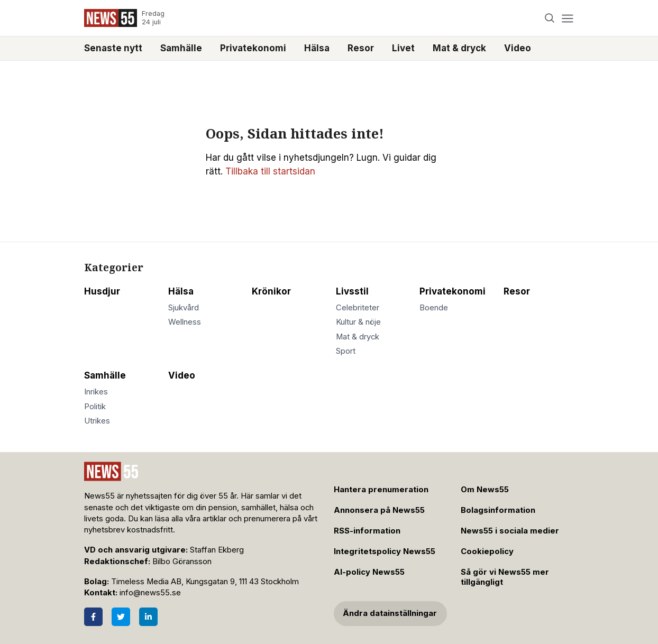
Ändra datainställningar (390, 613)
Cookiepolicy (487, 551)
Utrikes (97, 421)
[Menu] (567, 18)
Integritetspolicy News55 (385, 551)
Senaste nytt (113, 48)
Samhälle (181, 48)
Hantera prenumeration (381, 490)
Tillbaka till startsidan (270, 171)
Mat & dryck (459, 48)
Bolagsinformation (498, 510)
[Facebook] (93, 617)
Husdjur (102, 291)
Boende (434, 308)
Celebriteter (358, 308)
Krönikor (271, 291)
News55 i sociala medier (510, 531)
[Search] (550, 18)
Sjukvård (184, 308)
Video (518, 48)
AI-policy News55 (369, 572)
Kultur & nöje (358, 322)
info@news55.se (150, 593)
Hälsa (317, 48)
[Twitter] (121, 617)
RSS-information (367, 531)
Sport (346, 351)
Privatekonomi (253, 48)
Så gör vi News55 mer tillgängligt (505, 577)
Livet (403, 48)
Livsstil (352, 291)
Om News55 (485, 490)
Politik (95, 407)
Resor (361, 48)
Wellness (185, 322)
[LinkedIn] (148, 617)
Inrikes (96, 392)
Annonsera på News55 (379, 510)
